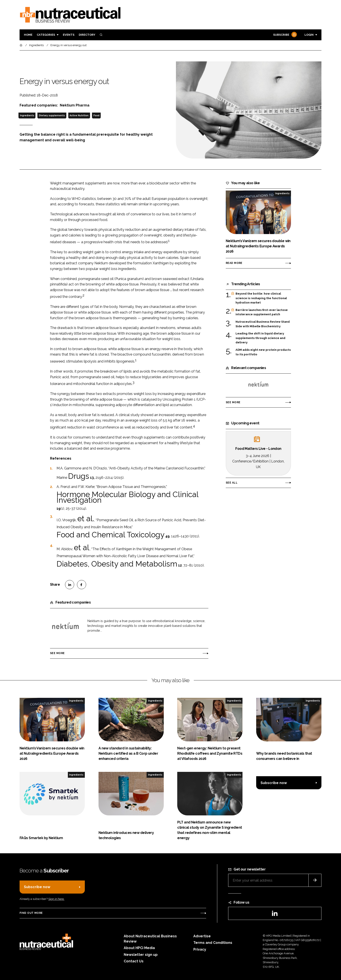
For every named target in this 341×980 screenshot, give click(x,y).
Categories (46, 35)
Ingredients (27, 115)
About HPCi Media (139, 948)
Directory (87, 35)
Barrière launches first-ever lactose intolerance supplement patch (262, 312)
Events (69, 35)
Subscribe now (274, 783)
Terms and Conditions (213, 943)
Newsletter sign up (141, 955)
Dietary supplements (52, 115)
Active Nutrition (79, 115)
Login (309, 35)
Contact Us (134, 961)
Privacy (200, 949)
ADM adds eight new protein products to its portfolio (263, 352)
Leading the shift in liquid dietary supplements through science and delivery (260, 338)
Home (28, 35)
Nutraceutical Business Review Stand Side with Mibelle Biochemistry (263, 324)
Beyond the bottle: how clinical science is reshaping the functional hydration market (261, 298)
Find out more (31, 913)
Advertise (202, 936)
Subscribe (284, 35)
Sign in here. (56, 899)
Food (96, 115)
